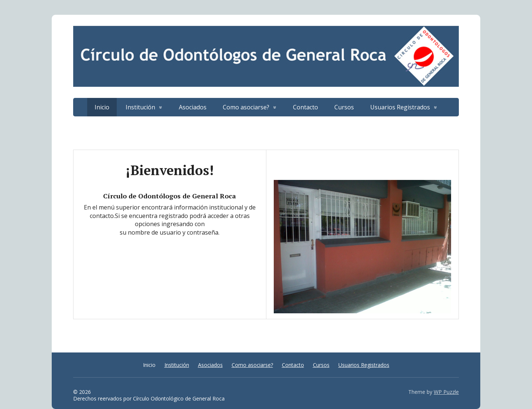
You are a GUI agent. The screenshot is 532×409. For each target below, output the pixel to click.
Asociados (193, 107)
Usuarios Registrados (400, 107)
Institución (140, 107)
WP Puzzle (446, 392)
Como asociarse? (246, 107)
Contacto (306, 107)
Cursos (344, 107)
